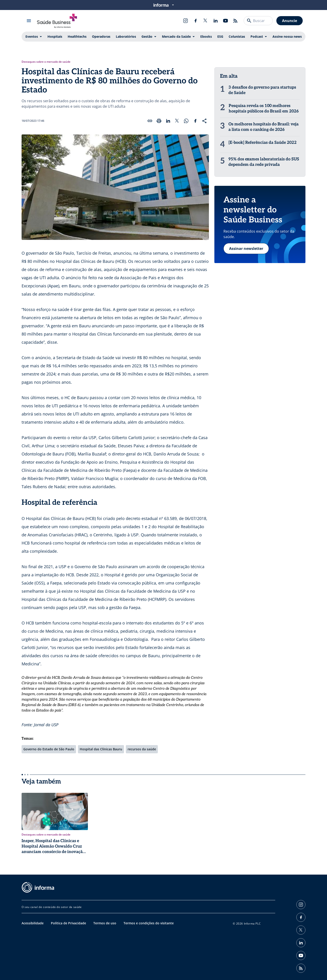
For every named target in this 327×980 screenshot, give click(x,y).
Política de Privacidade (68, 923)
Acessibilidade (33, 923)
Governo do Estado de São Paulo (49, 749)
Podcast (257, 36)
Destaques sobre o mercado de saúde (46, 62)
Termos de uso (105, 923)
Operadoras (101, 36)
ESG (220, 36)
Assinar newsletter (246, 249)
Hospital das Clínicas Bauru (101, 749)
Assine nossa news (287, 36)
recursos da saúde (142, 749)
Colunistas (237, 36)
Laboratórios (126, 36)
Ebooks (206, 36)
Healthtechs (77, 36)
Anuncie (290, 21)
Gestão (147, 36)
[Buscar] (249, 21)
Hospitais (55, 36)
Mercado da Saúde (176, 36)
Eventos (32, 36)
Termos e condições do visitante (149, 923)
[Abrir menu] (29, 21)
